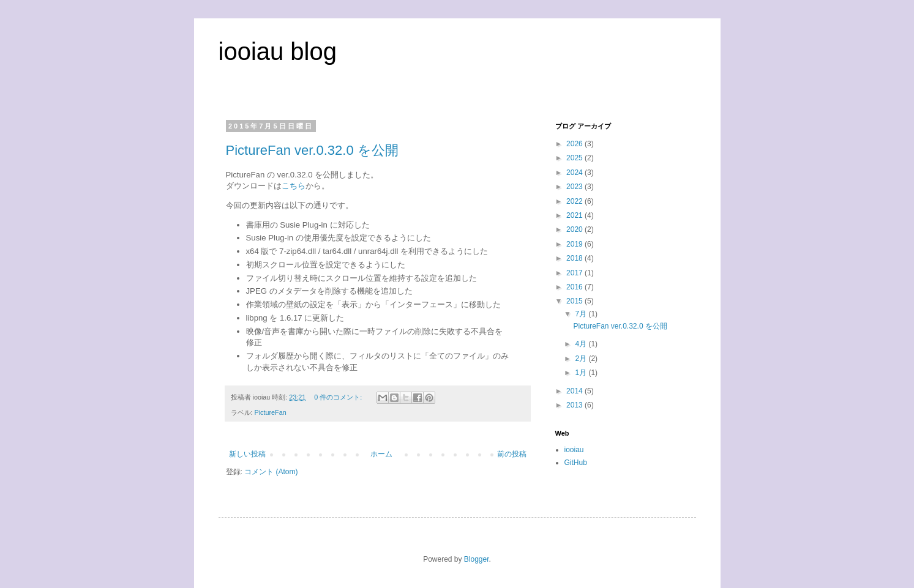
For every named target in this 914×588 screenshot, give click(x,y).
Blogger (477, 559)
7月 (582, 314)
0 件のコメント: (339, 397)
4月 (582, 344)
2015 (575, 301)
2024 (575, 173)
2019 (575, 244)
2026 (575, 144)
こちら (294, 186)
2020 (575, 229)
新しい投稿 (247, 454)
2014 (575, 391)
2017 (575, 273)
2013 (575, 405)
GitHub (576, 463)
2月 (582, 359)
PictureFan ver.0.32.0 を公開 (312, 150)
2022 (575, 201)
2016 (575, 287)
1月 (582, 373)
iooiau (574, 450)
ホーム (381, 454)
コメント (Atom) (271, 472)
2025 (575, 158)
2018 (575, 258)
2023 (575, 187)
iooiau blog (278, 51)
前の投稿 (512, 454)
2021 (575, 215)
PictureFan (271, 412)
